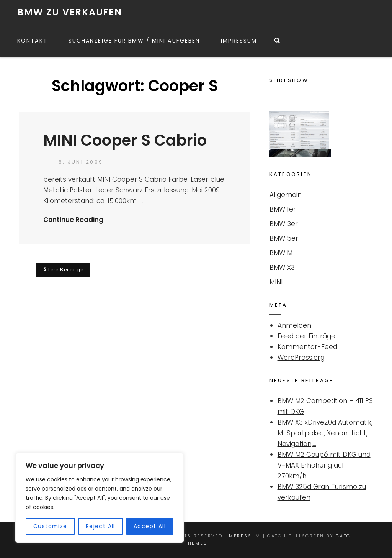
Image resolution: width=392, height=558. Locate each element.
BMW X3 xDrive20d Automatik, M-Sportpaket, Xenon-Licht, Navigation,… (325, 433)
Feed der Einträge (306, 336)
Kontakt (32, 41)
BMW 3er (284, 224)
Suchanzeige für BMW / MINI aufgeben (134, 41)
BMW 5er (284, 238)
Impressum (239, 41)
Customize (50, 526)
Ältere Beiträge (63, 270)
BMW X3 (282, 268)
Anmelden (294, 325)
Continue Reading (73, 220)
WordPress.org (301, 358)
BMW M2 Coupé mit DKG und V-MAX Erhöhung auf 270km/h (324, 465)
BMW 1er (283, 209)
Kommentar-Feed (307, 347)
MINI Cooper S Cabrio (125, 140)
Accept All (150, 526)
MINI (276, 282)
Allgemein (286, 195)
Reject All (100, 526)
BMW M (281, 253)
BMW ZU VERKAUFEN (70, 12)
